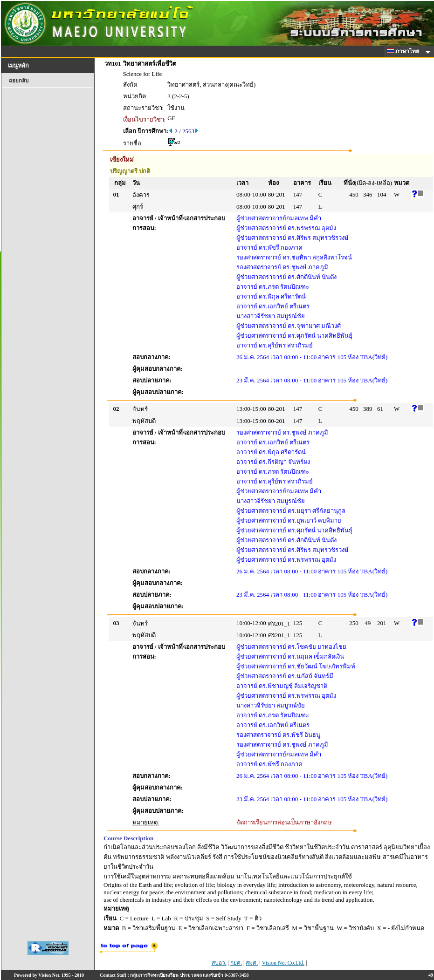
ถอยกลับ (19, 81)
